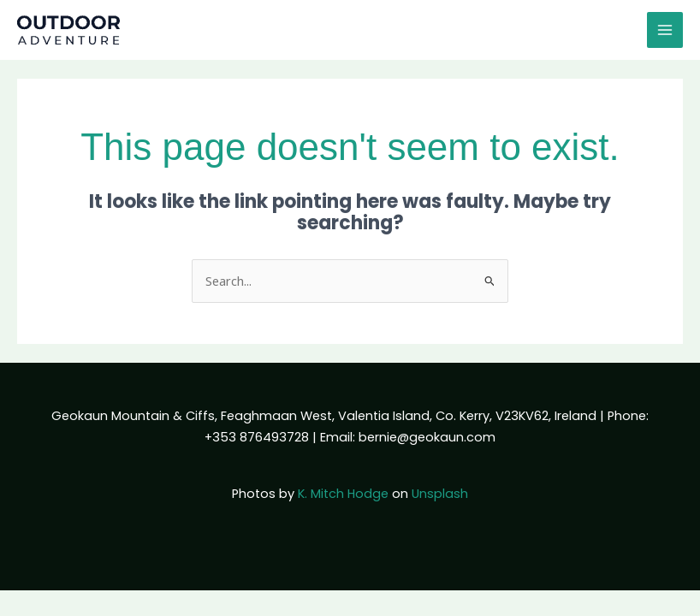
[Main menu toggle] (665, 30)
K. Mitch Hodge (343, 494)
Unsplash (440, 494)
